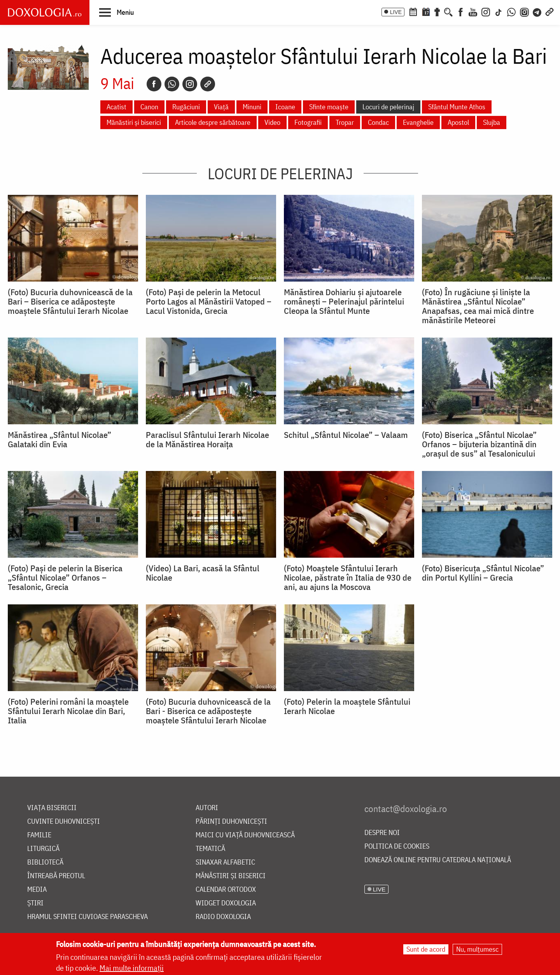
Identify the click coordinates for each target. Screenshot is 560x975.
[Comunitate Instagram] (524, 11)
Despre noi (382, 833)
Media (37, 890)
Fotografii (308, 122)
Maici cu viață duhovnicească (245, 835)
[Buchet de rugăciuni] (437, 11)
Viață (221, 107)
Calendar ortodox (226, 890)
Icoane (285, 107)
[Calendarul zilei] (426, 11)
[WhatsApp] (511, 11)
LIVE (396, 12)
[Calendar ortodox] (413, 11)
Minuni (252, 107)
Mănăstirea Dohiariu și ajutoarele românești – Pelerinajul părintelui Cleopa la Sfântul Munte (344, 301)
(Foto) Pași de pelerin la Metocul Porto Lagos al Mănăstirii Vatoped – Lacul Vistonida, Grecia (209, 301)
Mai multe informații (132, 968)
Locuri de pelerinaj (388, 107)
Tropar (345, 122)
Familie (39, 835)
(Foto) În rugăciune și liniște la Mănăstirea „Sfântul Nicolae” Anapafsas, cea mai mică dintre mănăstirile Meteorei (478, 306)
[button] (116, 12)
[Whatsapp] (172, 84)
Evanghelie (418, 122)
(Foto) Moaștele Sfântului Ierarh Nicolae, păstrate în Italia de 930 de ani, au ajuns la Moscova (348, 578)
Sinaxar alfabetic (225, 862)
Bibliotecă (45, 862)
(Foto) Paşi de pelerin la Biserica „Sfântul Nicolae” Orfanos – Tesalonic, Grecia (65, 578)
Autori (207, 808)
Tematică (210, 849)
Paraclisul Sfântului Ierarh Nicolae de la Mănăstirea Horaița (207, 439)
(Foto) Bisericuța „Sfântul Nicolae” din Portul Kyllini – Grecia (483, 573)
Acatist (116, 107)
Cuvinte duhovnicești (64, 822)
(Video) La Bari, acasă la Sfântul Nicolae (203, 573)
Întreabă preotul (56, 876)
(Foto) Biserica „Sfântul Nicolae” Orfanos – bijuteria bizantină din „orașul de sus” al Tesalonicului (479, 444)
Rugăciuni (186, 107)
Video (272, 122)
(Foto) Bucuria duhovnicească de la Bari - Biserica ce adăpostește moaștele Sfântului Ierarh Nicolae (208, 711)
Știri (35, 903)
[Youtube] (473, 11)
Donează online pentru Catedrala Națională (438, 860)
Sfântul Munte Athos (457, 107)
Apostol (458, 122)
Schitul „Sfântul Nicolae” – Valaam (346, 435)
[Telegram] (537, 11)
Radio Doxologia (223, 917)
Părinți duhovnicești (231, 822)
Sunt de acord (426, 950)
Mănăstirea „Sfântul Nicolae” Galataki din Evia (59, 439)
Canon (149, 107)
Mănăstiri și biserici (134, 122)
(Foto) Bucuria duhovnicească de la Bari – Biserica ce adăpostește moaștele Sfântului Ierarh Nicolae (70, 301)
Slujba (492, 122)
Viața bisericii (52, 808)
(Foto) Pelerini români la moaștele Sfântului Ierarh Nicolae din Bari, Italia (68, 711)
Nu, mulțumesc (477, 950)
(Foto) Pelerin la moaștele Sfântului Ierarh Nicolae (347, 706)
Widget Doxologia (226, 903)
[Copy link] (208, 84)
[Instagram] (486, 11)
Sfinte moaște (329, 107)
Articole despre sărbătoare (213, 122)
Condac (378, 122)
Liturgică (43, 849)
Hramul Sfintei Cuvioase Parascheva (87, 917)
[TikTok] (499, 11)
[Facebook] (461, 11)
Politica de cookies (397, 846)
